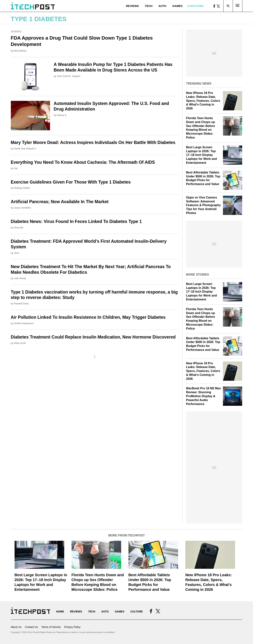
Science (16, 31)
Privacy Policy (72, 627)
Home (60, 612)
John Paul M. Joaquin (69, 76)
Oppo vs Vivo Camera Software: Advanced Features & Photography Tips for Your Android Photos (204, 205)
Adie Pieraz (20, 278)
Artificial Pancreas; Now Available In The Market (60, 202)
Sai (16, 168)
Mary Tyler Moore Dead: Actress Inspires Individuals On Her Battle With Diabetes (93, 142)
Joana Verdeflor (22, 208)
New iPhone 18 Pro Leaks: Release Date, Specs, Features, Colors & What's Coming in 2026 (203, 101)
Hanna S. (62, 115)
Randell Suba (21, 304)
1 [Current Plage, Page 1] (95, 357)
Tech (149, 6)
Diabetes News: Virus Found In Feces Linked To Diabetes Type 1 (76, 221)
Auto (162, 6)
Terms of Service (51, 627)
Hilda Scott (20, 343)
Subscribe (195, 6)
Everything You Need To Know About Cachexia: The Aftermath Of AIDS (83, 162)
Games (177, 6)
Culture (136, 612)
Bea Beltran (20, 51)
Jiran (17, 253)
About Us (16, 627)
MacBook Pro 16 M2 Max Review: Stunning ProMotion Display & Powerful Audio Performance (204, 396)
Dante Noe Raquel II (25, 149)
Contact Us (31, 627)
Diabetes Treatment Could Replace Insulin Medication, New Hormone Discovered (93, 337)
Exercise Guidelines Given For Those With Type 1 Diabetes (71, 182)
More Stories (198, 275)
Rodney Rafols (22, 188)
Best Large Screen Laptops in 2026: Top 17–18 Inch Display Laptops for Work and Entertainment (202, 155)
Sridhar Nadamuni (24, 323)
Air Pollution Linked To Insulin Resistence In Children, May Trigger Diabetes (88, 317)
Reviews (132, 6)
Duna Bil (19, 228)
